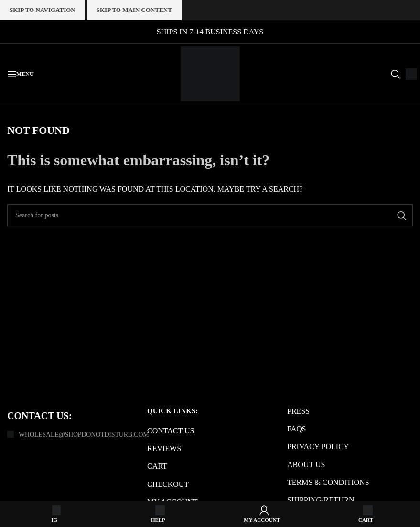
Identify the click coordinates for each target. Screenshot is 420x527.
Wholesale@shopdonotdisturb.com (84, 435)
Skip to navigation (43, 10)
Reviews (164, 448)
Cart (157, 466)
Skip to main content (134, 10)
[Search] (393, 74)
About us (306, 465)
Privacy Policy (318, 446)
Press (298, 411)
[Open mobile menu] (21, 74)
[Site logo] (210, 73)
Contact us (171, 431)
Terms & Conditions (328, 482)
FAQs (297, 429)
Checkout (168, 484)
